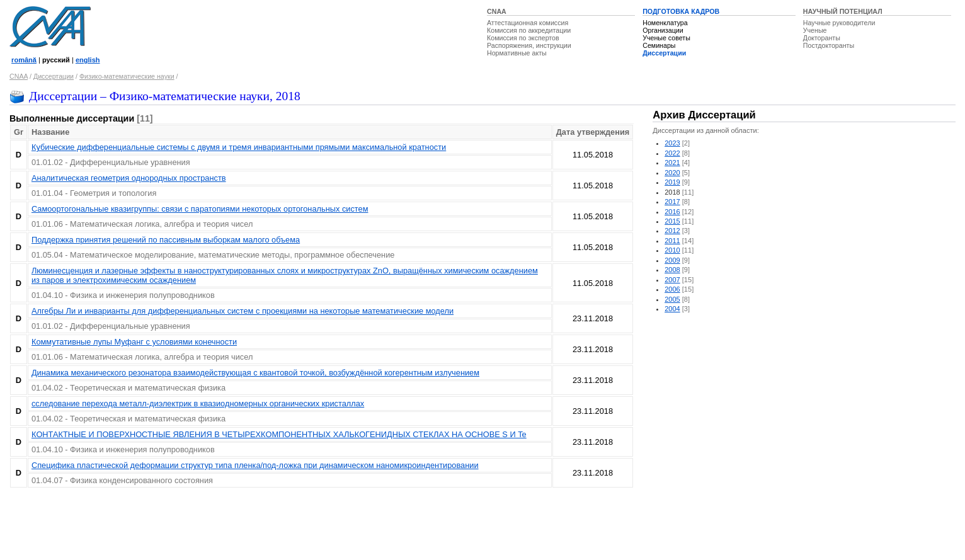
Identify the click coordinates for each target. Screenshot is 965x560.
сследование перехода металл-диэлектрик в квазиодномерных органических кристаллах (198, 403)
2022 (672, 153)
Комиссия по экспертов (523, 38)
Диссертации (664, 53)
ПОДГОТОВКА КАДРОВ (681, 11)
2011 (672, 241)
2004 (672, 309)
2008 (672, 270)
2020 (672, 173)
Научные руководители (839, 23)
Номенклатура (665, 23)
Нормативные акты (517, 53)
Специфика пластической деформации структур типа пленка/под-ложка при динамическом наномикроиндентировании (255, 465)
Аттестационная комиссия (528, 23)
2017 (672, 202)
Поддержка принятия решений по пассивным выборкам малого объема (166, 240)
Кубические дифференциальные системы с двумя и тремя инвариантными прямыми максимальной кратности (239, 147)
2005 (672, 299)
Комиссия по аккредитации (529, 30)
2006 (672, 289)
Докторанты (822, 38)
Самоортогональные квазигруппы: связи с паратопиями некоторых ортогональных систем (200, 209)
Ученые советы (666, 38)
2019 (672, 182)
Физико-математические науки (127, 76)
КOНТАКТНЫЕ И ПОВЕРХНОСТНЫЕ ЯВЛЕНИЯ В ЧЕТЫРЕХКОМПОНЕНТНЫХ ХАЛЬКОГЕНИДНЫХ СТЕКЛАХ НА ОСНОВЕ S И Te (279, 434)
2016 (672, 212)
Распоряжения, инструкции (529, 45)
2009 (672, 260)
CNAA (497, 11)
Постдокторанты (829, 45)
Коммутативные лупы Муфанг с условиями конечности (134, 342)
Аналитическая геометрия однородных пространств (129, 178)
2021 (672, 163)
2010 (672, 250)
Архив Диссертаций (704, 115)
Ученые (815, 30)
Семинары (659, 45)
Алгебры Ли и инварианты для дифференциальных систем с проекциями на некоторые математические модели (243, 311)
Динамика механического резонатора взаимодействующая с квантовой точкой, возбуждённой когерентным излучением (255, 373)
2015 (672, 221)
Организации (663, 30)
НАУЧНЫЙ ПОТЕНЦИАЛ (843, 11)
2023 (672, 143)
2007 (672, 280)
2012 (672, 231)
